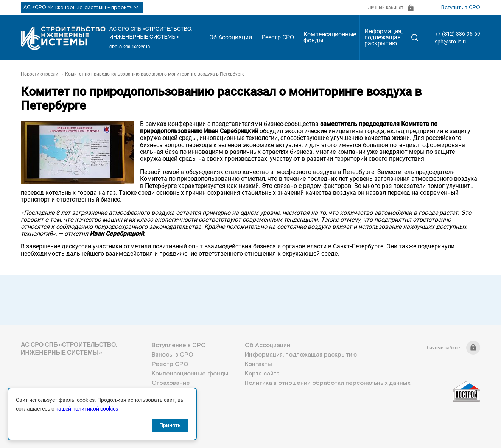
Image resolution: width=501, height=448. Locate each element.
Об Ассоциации (231, 37)
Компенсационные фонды (330, 37)
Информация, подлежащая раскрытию (384, 37)
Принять (170, 425)
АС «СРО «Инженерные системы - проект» (82, 8)
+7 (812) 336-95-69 (457, 34)
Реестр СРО (278, 37)
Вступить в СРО (461, 8)
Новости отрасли (40, 74)
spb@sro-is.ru (451, 42)
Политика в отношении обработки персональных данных (328, 383)
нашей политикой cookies (87, 409)
